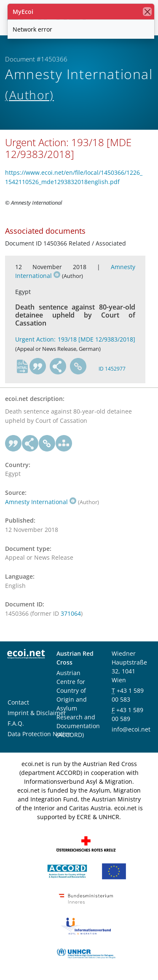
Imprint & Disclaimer (37, 713)
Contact (18, 702)
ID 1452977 (112, 369)
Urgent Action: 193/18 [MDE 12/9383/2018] (75, 339)
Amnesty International (41, 502)
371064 (71, 613)
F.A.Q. (16, 723)
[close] (147, 12)
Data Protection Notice (39, 734)
